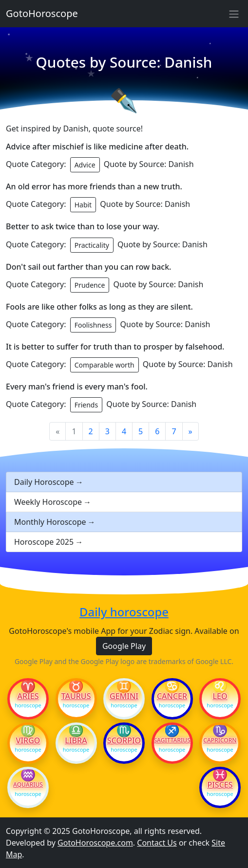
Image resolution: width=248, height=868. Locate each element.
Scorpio (124, 740)
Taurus (76, 696)
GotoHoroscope (42, 13)
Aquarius (28, 785)
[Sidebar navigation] (234, 14)
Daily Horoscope (44, 482)
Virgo (28, 740)
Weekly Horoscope (48, 502)
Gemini (124, 696)
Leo (220, 696)
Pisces (220, 785)
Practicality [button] (92, 245)
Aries (28, 696)
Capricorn (220, 740)
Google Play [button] (124, 646)
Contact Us (157, 843)
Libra (76, 740)
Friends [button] (86, 405)
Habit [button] (83, 205)
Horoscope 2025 (44, 542)
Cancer (172, 696)
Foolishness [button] (93, 325)
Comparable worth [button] (105, 365)
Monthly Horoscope (50, 522)
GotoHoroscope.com (95, 843)
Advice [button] (85, 165)
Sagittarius (172, 740)
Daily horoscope (124, 612)
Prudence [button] (90, 285)
